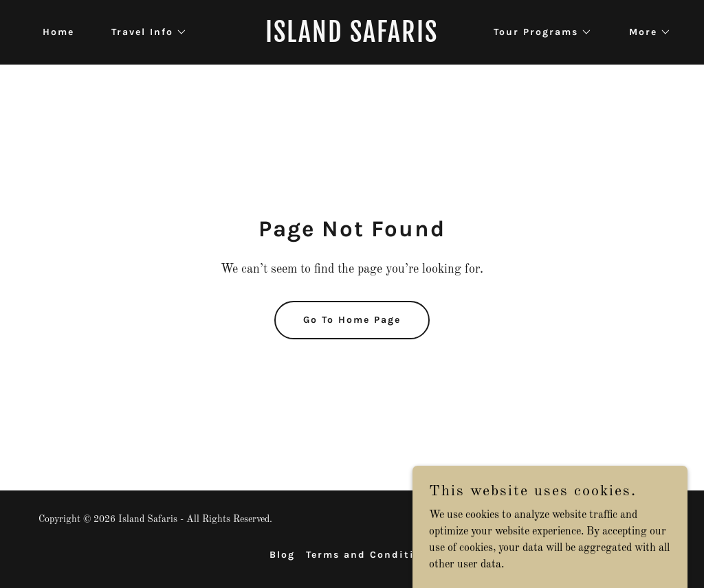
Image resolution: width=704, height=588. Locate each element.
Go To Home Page (352, 320)
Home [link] (58, 32)
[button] (144, 32)
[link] (352, 39)
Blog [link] (282, 555)
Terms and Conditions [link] (371, 555)
